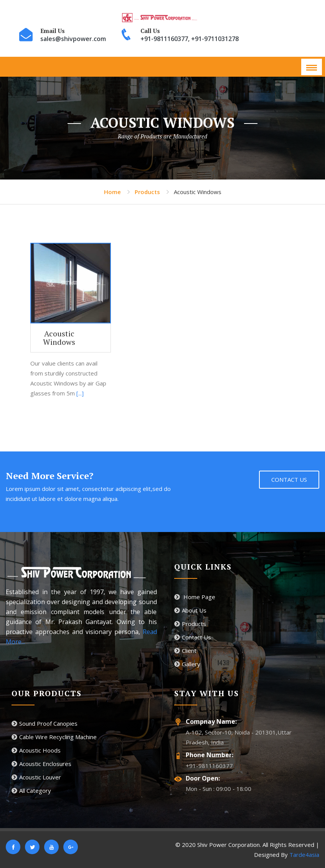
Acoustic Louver (36, 777)
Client (185, 651)
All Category (31, 791)
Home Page (195, 597)
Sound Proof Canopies (45, 723)
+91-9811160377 (164, 39)
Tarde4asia (304, 855)
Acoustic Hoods (36, 750)
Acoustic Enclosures (41, 764)
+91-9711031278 (215, 39)
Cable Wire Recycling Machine (54, 737)
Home (112, 192)
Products (147, 192)
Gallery (187, 664)
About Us (190, 610)
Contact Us (289, 479)
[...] (80, 393)
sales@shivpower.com (73, 39)
